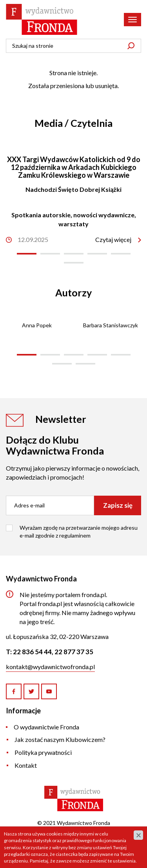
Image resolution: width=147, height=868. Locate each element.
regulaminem (75, 535)
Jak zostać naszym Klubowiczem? (60, 739)
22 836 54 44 (32, 652)
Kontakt (26, 765)
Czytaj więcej (113, 239)
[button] (27, 254)
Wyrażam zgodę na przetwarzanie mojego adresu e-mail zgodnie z (79, 531)
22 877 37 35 (74, 652)
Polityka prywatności (43, 752)
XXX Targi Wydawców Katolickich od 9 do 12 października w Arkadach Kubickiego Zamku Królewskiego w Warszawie (74, 167)
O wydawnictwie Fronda (46, 727)
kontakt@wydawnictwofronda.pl (50, 667)
